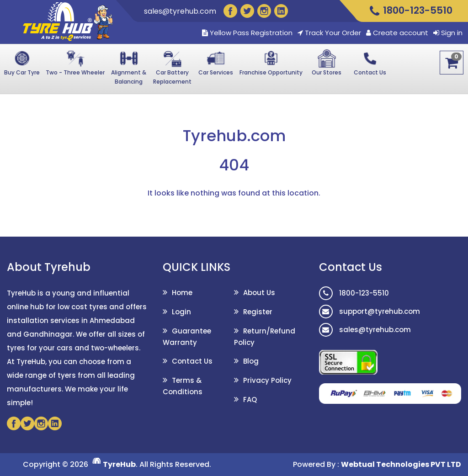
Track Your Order (329, 33)
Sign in (452, 33)
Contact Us (192, 361)
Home (182, 293)
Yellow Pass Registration (247, 33)
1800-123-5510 (354, 293)
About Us (259, 293)
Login (181, 312)
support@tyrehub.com (370, 311)
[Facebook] (230, 11)
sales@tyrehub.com (180, 11)
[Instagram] (264, 11)
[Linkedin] (281, 11)
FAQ (250, 399)
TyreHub (119, 464)
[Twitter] (247, 11)
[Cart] (452, 63)
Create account (401, 33)
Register (258, 312)
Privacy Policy (267, 380)
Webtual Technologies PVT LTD (401, 464)
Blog (251, 361)
